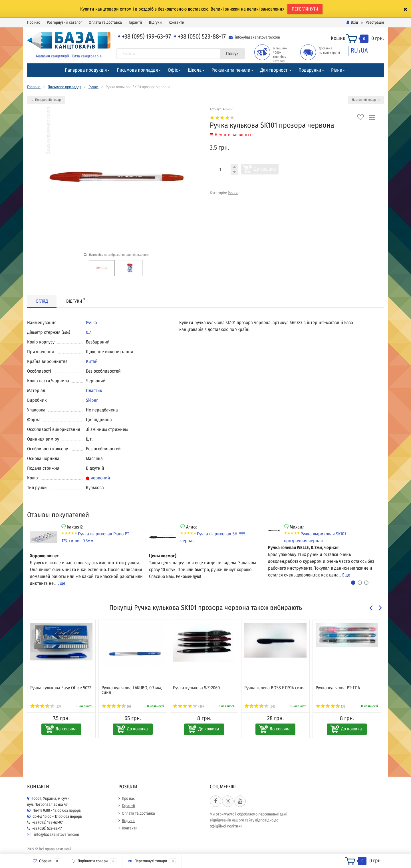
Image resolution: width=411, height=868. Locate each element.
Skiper (92, 400)
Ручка (91, 323)
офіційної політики (226, 826)
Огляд (42, 301)
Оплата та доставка (105, 22)
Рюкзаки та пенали (231, 70)
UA (364, 50)
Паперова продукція (86, 70)
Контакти (177, 22)
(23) (46, 706)
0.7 (88, 332)
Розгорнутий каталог (64, 22)
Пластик (94, 390)
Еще (61, 583)
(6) (116, 706)
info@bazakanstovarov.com (257, 37)
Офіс (173, 70)
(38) (331, 706)
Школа (195, 70)
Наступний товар (366, 100)
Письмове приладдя (137, 70)
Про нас (34, 22)
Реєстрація (375, 22)
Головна (34, 87)
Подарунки (310, 70)
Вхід (352, 22)
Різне (337, 70)
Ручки (93, 87)
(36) (188, 706)
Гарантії (135, 22)
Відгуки (155, 22)
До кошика (265, 169)
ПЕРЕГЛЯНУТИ (305, 9)
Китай (92, 361)
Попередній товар (46, 100)
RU (354, 50)
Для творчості (274, 70)
